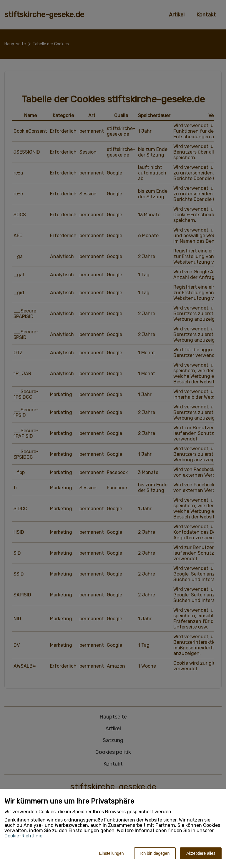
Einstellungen (111, 853)
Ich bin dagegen (155, 853)
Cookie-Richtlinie (23, 836)
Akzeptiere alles (201, 853)
